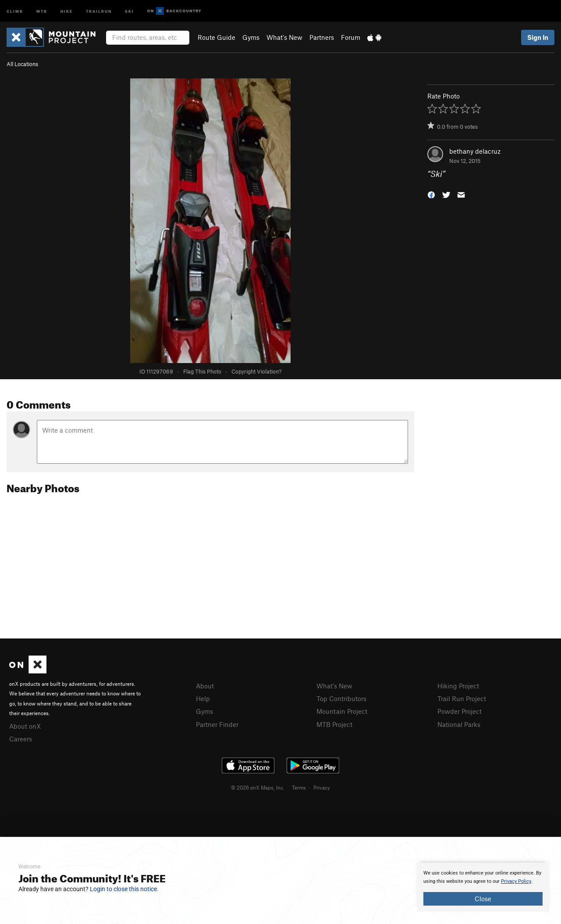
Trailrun (99, 11)
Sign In (538, 37)
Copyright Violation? (256, 371)
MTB (42, 11)
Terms (299, 787)
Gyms (251, 37)
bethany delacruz (475, 151)
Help (203, 698)
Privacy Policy (516, 881)
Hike (67, 11)
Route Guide (217, 37)
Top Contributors (341, 698)
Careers (21, 739)
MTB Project (334, 724)
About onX (25, 726)
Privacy (322, 787)
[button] (431, 194)
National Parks (459, 724)
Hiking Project (458, 686)
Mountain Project (342, 711)
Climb (15, 11)
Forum (351, 37)
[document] (483, 887)
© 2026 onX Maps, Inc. (258, 787)
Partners (322, 37)
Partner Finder (217, 724)
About (205, 686)
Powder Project (460, 711)
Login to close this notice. (124, 889)
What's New (284, 37)
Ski (130, 11)
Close (483, 899)
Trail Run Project (462, 698)
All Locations (22, 64)
